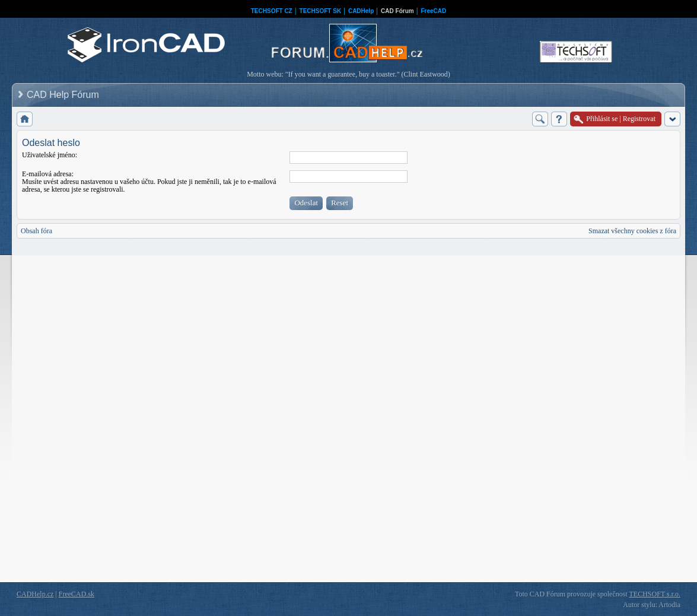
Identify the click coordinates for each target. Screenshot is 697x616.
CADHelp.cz (35, 594)
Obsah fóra (36, 231)
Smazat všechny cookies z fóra (632, 231)
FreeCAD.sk (77, 594)
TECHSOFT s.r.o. (655, 594)
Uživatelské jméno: (50, 155)
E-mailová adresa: (48, 174)
